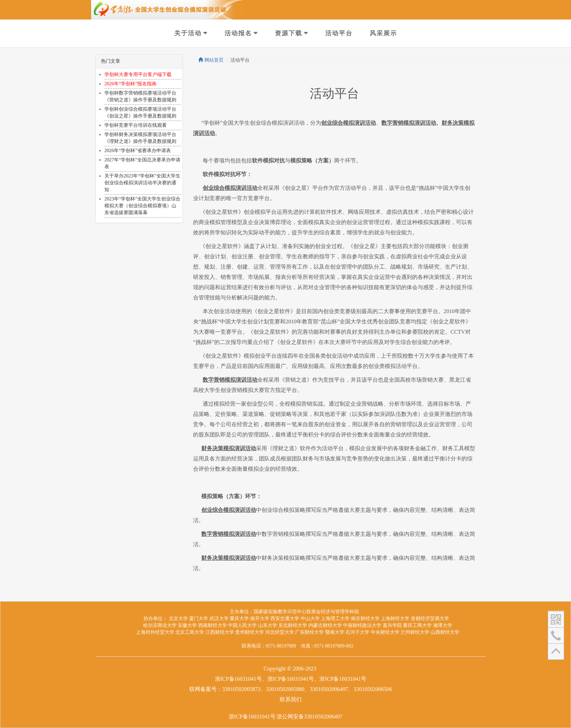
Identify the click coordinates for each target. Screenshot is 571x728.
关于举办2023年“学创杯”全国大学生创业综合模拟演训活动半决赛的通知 (142, 183)
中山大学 (310, 619)
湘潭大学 (443, 625)
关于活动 (188, 33)
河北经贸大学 (280, 632)
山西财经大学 (445, 632)
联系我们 (291, 699)
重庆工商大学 (417, 625)
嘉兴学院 (392, 625)
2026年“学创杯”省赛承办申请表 (138, 151)
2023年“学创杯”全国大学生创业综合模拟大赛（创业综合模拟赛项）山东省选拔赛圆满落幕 (142, 206)
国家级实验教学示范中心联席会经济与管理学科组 (306, 612)
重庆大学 (239, 619)
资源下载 (289, 33)
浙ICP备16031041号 (252, 717)
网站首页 (211, 60)
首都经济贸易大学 (430, 619)
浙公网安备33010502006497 (309, 717)
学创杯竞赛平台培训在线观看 (136, 125)
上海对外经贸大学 (155, 632)
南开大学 (260, 619)
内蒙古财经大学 (325, 625)
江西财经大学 (220, 632)
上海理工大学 (335, 619)
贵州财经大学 (250, 632)
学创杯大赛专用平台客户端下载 (138, 75)
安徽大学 (187, 625)
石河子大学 (357, 632)
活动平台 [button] (339, 33)
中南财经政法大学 (362, 625)
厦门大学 (199, 619)
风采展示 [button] (383, 33)
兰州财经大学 (415, 632)
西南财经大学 (213, 625)
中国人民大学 (242, 625)
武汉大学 (219, 619)
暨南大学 (335, 632)
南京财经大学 (365, 619)
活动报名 (238, 33)
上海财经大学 (395, 619)
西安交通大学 (285, 619)
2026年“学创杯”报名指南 (130, 84)
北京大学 (178, 619)
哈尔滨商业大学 (160, 625)
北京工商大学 (190, 632)
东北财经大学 (293, 625)
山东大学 (268, 625)
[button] (556, 619)
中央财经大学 (385, 632)
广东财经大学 (309, 632)
